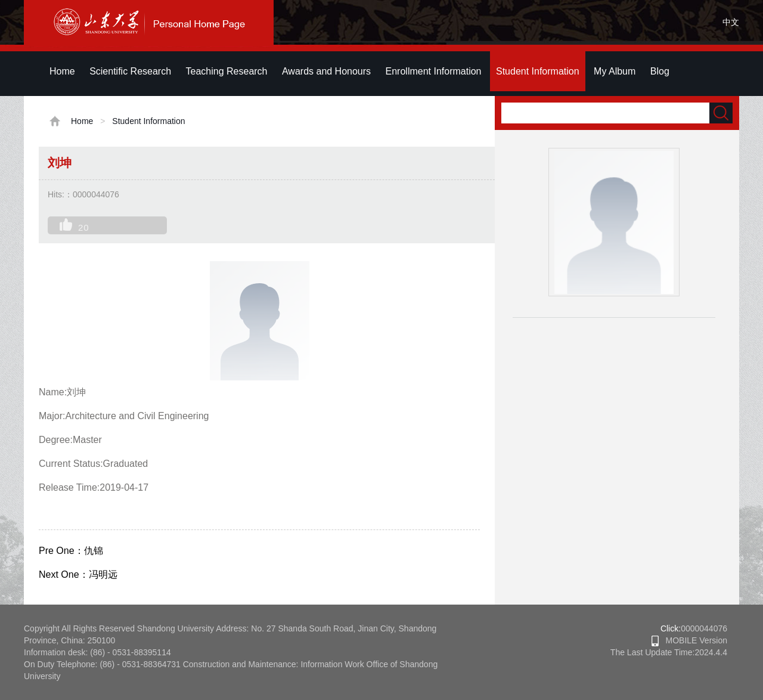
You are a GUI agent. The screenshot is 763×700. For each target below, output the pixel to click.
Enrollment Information (434, 71)
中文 (731, 22)
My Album (615, 71)
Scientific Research (130, 71)
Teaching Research (227, 71)
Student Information (538, 71)
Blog (660, 71)
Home (62, 71)
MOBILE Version (689, 640)
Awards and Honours (326, 71)
